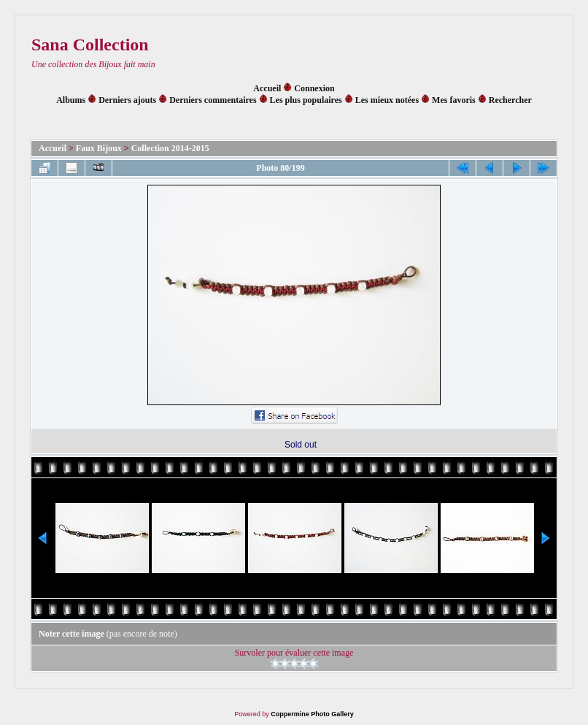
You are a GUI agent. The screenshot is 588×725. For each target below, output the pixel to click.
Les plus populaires (306, 100)
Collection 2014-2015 (170, 148)
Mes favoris (454, 100)
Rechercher (510, 100)
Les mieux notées (387, 100)
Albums (71, 100)
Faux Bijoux (99, 148)
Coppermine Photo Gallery (312, 714)
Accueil (267, 88)
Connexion (314, 88)
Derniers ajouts (127, 100)
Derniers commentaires (213, 100)
